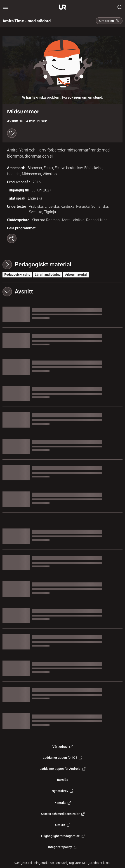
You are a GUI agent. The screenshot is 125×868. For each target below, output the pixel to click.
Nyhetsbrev (62, 791)
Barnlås (62, 780)
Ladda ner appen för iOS (62, 758)
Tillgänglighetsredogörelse (63, 836)
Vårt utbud (62, 747)
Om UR (62, 825)
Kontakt (63, 803)
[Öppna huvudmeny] (5, 7)
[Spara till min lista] (12, 133)
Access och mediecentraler (63, 814)
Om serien (109, 21)
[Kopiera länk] (12, 238)
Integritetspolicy (62, 847)
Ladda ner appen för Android (62, 769)
